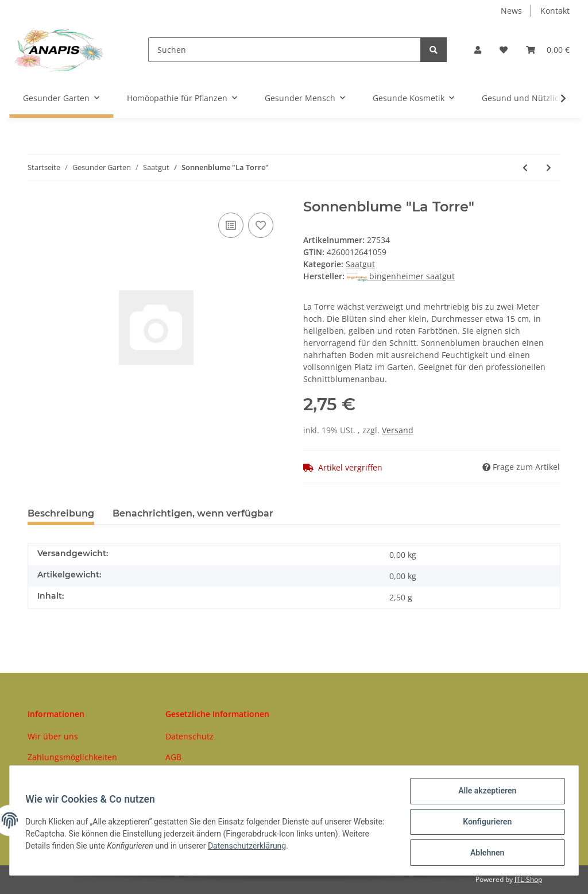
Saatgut (360, 264)
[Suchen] (285, 50)
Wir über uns (53, 736)
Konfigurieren (484, 823)
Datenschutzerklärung (278, 847)
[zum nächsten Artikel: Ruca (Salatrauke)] (549, 167)
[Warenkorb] (548, 50)
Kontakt (555, 11)
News (511, 11)
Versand (398, 430)
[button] (478, 50)
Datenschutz (189, 736)
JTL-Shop (528, 879)
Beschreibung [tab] (61, 513)
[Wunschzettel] (504, 50)
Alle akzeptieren (484, 793)
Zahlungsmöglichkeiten (72, 757)
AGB (173, 757)
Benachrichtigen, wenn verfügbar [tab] (193, 513)
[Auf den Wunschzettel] (261, 225)
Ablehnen (484, 853)
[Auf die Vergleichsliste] (231, 225)
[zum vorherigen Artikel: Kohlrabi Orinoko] (525, 167)
